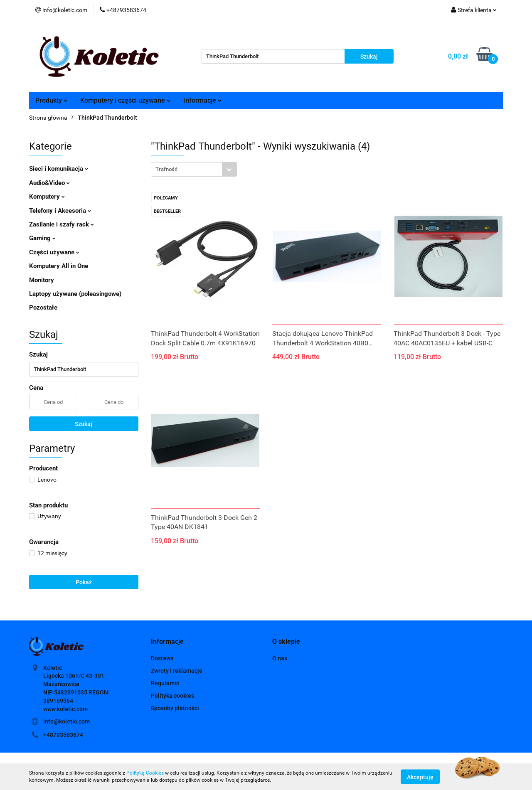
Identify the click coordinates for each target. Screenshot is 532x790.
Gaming (42, 238)
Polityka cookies (172, 696)
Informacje (203, 100)
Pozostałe (43, 308)
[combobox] (194, 169)
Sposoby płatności (175, 708)
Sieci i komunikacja (59, 169)
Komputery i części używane (126, 100)
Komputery (47, 197)
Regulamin (165, 683)
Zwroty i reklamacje (177, 671)
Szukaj (84, 424)
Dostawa (162, 658)
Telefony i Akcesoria (60, 211)
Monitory (42, 280)
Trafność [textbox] (166, 169)
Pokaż (84, 582)
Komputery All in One (59, 266)
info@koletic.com (66, 721)
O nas (280, 658)
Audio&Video (49, 183)
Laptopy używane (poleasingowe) (75, 294)
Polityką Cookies (145, 773)
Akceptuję (420, 777)
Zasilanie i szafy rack (62, 224)
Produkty (52, 100)
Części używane (54, 252)
